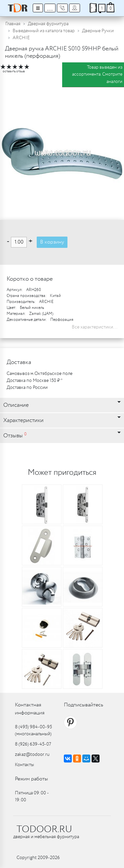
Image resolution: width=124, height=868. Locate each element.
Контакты (24, 765)
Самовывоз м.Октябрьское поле (40, 374)
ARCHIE (21, 38)
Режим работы (31, 779)
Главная (13, 24)
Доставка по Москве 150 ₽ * (35, 381)
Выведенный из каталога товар (44, 31)
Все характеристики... (95, 327)
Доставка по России (27, 388)
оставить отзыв (14, 72)
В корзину (52, 242)
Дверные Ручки (98, 31)
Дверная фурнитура (48, 24)
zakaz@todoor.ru (32, 755)
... (50, 8)
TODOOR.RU (44, 830)
